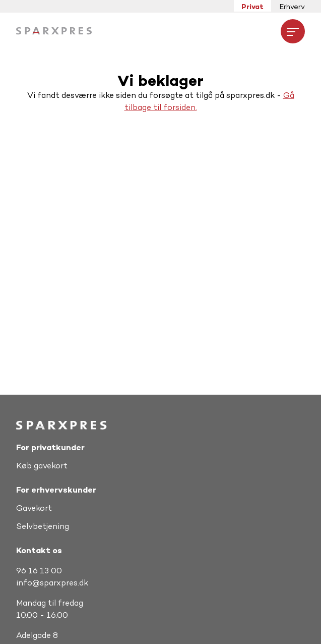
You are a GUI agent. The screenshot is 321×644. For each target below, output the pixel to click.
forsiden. (180, 107)
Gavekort (34, 508)
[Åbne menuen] (293, 31)
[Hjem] (54, 31)
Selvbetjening (43, 526)
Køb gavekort (42, 466)
